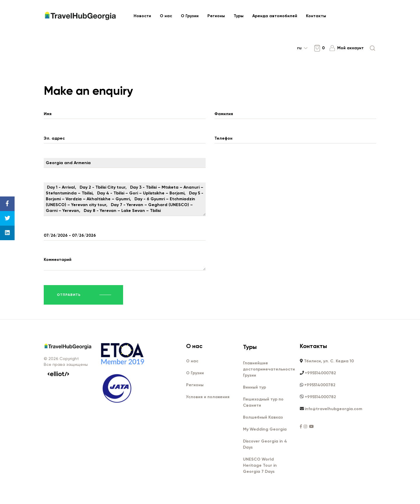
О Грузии (190, 16)
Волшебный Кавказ (263, 418)
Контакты (316, 16)
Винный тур (254, 388)
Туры (239, 16)
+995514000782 (320, 373)
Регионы (216, 16)
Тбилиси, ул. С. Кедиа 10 (329, 361)
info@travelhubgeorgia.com (334, 409)
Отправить (69, 295)
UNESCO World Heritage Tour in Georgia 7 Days (260, 466)
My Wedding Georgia (265, 430)
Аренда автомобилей (275, 16)
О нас (166, 16)
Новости (142, 16)
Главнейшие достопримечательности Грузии (269, 369)
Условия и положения (208, 397)
